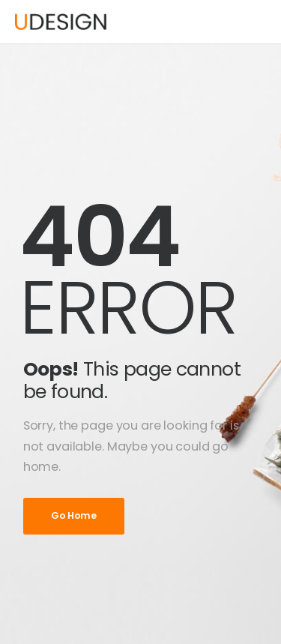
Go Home (74, 515)
